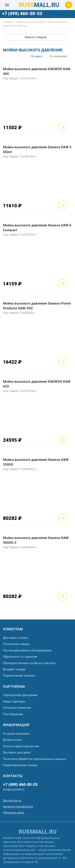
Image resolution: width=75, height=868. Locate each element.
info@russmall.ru (14, 789)
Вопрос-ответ (13, 740)
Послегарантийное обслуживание (27, 650)
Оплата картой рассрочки (21, 746)
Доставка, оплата (15, 638)
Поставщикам (13, 714)
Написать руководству (18, 807)
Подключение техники (19, 676)
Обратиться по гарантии (20, 657)
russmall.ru (38, 832)
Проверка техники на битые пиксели (29, 663)
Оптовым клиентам (17, 708)
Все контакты (12, 801)
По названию (58, 56)
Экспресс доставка (17, 752)
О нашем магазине (16, 734)
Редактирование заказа (20, 765)
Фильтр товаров (36, 37)
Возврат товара (14, 669)
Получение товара (16, 644)
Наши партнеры (14, 701)
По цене (36, 56)
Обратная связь (14, 813)
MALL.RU (39, 5)
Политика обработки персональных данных (34, 759)
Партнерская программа (20, 695)
